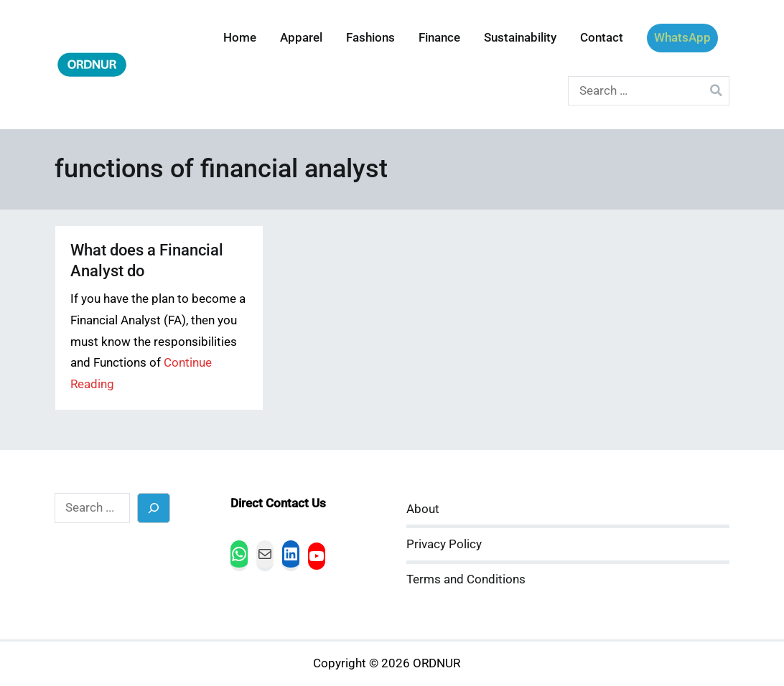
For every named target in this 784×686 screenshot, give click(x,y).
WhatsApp (682, 38)
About (423, 509)
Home (240, 38)
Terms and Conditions (466, 579)
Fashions (370, 38)
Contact (602, 38)
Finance (439, 38)
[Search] (154, 508)
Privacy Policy (444, 544)
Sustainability (520, 38)
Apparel (301, 38)
